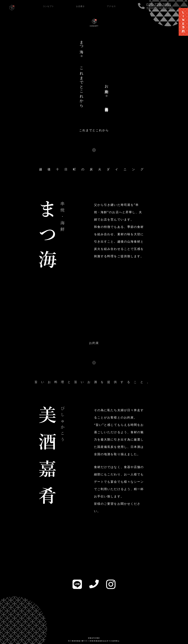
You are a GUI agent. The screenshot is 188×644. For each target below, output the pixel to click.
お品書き (81, 6)
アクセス (111, 6)
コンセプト (48, 6)
